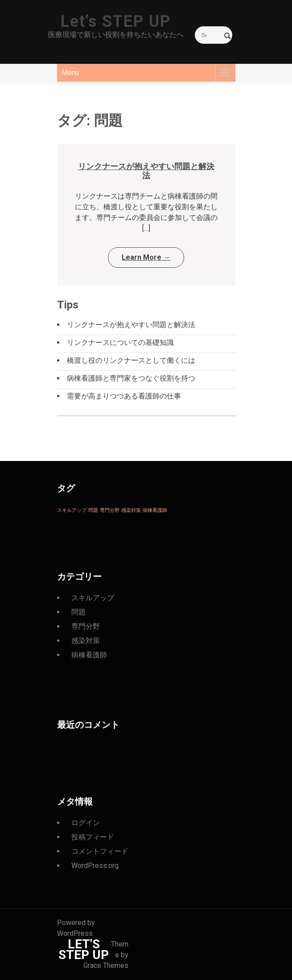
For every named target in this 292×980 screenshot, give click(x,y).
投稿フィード (93, 837)
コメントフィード (100, 851)
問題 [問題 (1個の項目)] (93, 510)
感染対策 (86, 641)
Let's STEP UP (116, 21)
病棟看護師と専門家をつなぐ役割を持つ (131, 378)
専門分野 (86, 626)
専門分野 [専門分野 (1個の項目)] (110, 510)
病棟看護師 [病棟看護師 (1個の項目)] (155, 510)
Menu (70, 73)
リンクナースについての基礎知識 (120, 343)
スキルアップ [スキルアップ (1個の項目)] (72, 510)
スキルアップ (93, 598)
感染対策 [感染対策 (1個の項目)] (131, 510)
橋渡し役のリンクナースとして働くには (131, 360)
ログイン (86, 823)
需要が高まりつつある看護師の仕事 (124, 396)
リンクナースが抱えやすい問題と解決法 (146, 171)
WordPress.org (95, 866)
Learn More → (146, 257)
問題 (78, 612)
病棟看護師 (89, 655)
